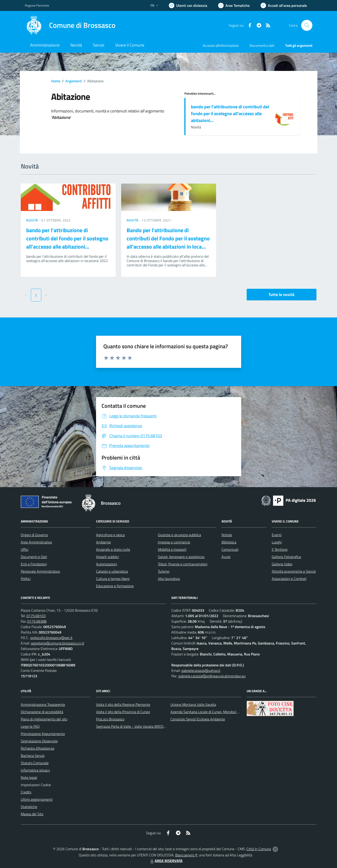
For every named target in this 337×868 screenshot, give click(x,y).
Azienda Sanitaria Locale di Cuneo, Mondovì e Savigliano (213, 712)
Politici (26, 579)
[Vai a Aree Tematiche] (234, 5)
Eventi (277, 535)
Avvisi (226, 557)
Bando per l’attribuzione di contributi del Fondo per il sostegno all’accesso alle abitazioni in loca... (168, 238)
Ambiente (103, 542)
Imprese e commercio (174, 542)
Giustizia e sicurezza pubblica (179, 535)
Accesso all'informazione (221, 45)
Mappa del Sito (32, 814)
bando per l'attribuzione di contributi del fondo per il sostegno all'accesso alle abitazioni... (230, 113)
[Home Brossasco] (70, 25)
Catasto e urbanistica (112, 571)
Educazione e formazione (115, 586)
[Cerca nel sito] (307, 25)
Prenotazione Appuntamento (43, 734)
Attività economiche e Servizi (294, 571)
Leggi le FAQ (30, 726)
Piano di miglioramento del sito (44, 719)
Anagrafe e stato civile (113, 549)
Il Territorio (280, 549)
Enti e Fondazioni (34, 564)
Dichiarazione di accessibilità (42, 712)
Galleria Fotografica (286, 557)
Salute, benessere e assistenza (181, 557)
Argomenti (74, 81)
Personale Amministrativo (40, 571)
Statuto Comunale (35, 763)
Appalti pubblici (107, 557)
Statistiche (29, 807)
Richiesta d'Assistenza (38, 748)
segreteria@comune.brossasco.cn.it (57, 643)
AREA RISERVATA (166, 861)
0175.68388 (37, 621)
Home (56, 81)
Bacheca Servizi (33, 756)
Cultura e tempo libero (113, 579)
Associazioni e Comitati (289, 579)
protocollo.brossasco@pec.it (51, 638)
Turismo (164, 571)
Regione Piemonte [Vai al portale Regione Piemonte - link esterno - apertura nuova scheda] (37, 5)
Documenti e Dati (34, 557)
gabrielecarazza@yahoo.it (201, 670)
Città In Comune (259, 849)
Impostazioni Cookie (36, 785)
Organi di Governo (34, 535)
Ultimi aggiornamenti (37, 799)
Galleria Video (282, 564)
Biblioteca (229, 542)
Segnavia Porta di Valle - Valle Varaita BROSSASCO (135, 726)
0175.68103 (36, 616)
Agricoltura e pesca (110, 535)
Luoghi (277, 542)
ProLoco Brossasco (110, 719)
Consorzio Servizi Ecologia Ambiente (198, 719)
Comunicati (230, 549)
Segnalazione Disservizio (39, 741)
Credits (26, 792)
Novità (33, 220)
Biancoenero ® (186, 855)
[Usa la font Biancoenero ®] (188, 5)
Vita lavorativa (169, 579)
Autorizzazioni (107, 564)
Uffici (25, 549)
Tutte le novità (281, 295)
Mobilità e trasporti (172, 549)
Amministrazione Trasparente (43, 704)
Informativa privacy (35, 770)
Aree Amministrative (36, 542)
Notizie (227, 535)
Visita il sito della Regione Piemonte (123, 704)
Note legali (29, 777)
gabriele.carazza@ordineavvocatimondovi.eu (212, 676)
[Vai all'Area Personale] (284, 5)
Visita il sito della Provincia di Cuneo (123, 712)
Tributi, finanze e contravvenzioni (183, 564)
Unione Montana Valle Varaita (193, 704)
